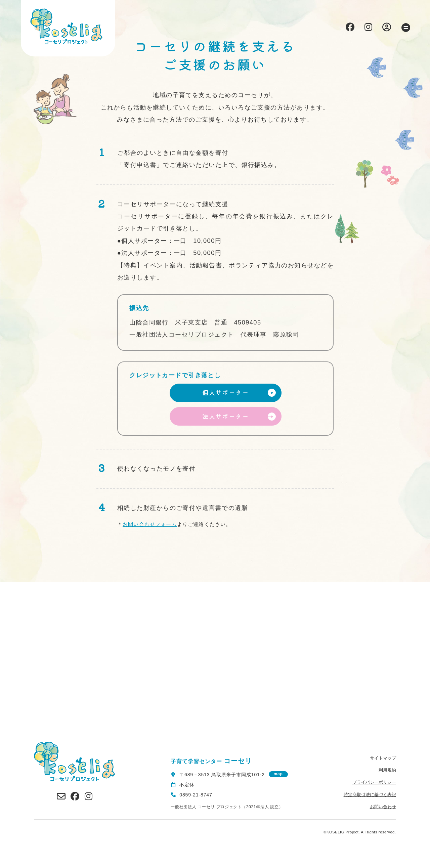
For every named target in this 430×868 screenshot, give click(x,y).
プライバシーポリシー (374, 782)
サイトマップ (383, 758)
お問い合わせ (383, 807)
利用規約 (387, 770)
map (278, 774)
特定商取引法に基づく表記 (370, 795)
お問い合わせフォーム (150, 524)
